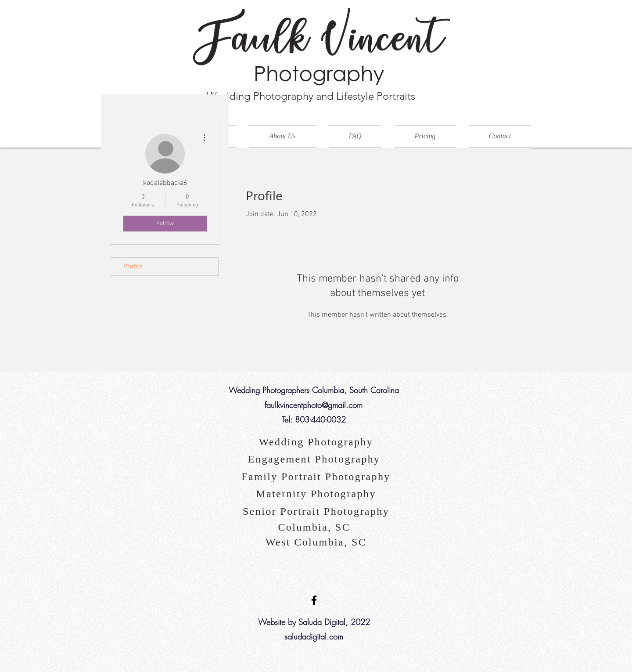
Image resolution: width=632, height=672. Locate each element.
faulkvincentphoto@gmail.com (314, 405)
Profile (133, 267)
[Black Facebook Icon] (314, 600)
